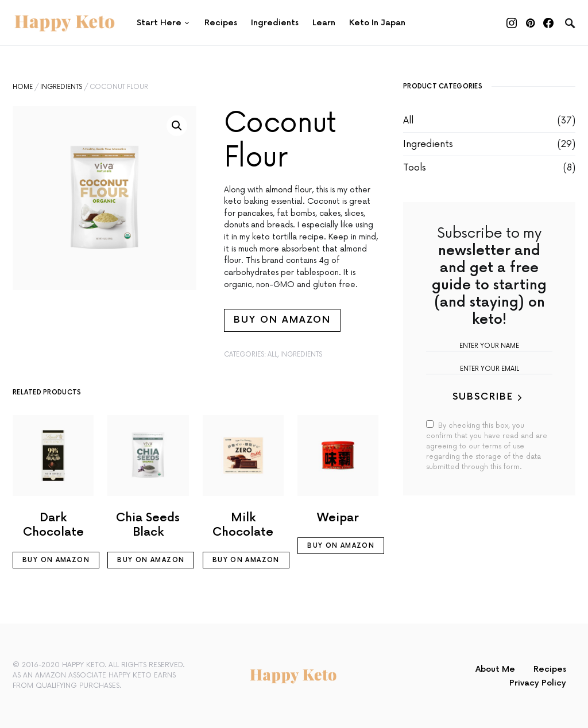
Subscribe (483, 397)
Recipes (550, 669)
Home (23, 87)
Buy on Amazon (282, 320)
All (272, 355)
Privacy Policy (538, 683)
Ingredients (61, 87)
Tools (415, 168)
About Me (495, 669)
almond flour (289, 190)
